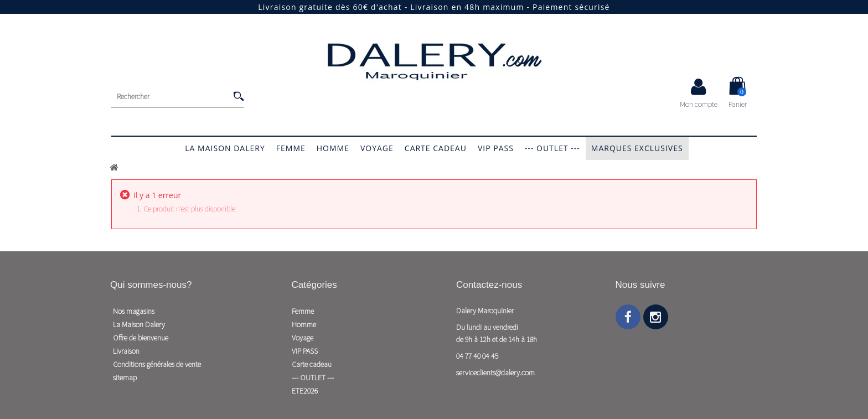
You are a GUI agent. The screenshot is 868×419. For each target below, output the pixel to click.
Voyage (377, 148)
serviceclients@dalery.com (495, 373)
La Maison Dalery (225, 148)
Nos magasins (134, 311)
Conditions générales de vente (157, 364)
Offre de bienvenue (141, 338)
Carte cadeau (436, 148)
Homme (333, 148)
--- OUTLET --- (552, 148)
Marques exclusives (637, 148)
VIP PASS (496, 148)
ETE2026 (305, 391)
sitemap (125, 377)
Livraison (126, 351)
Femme (291, 148)
